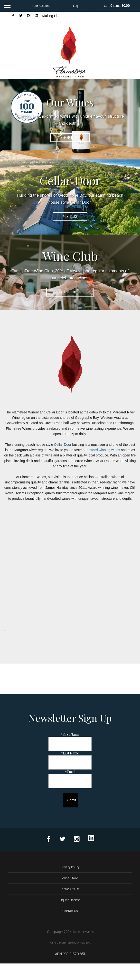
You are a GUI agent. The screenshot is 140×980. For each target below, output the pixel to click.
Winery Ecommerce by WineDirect (70, 943)
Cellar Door (63, 445)
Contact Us (70, 911)
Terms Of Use (70, 889)
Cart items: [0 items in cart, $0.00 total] (117, 6)
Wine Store (70, 878)
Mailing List (51, 16)
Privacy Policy (70, 867)
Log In (77, 6)
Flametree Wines (70, 52)
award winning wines (104, 450)
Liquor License (70, 900)
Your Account (41, 6)
